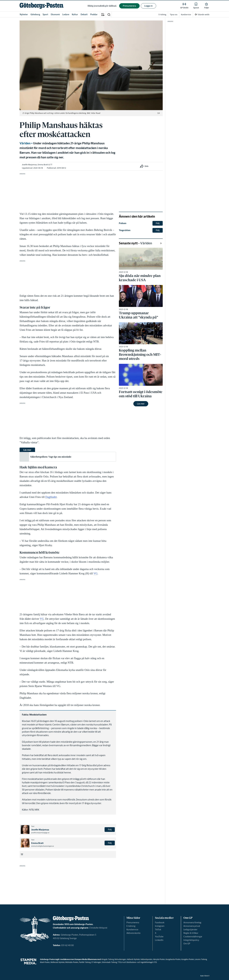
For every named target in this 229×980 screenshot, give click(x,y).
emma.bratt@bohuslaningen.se (43, 846)
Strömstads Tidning (109, 962)
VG (95, 573)
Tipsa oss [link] (174, 15)
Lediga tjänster (190, 929)
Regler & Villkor (191, 933)
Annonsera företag (192, 922)
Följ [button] (110, 829)
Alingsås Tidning (107, 959)
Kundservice (132, 929)
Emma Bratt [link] (43, 165)
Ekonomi (55, 14)
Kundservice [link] (186, 15)
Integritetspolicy (191, 940)
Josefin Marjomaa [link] (29, 165)
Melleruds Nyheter (58, 962)
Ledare (66, 14)
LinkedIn (159, 940)
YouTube (159, 936)
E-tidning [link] (162, 15)
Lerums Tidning (201, 959)
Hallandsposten (146, 959)
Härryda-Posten (159, 959)
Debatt (84, 14)
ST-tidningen (96, 962)
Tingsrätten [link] (125, 230)
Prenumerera (133, 922)
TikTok (158, 929)
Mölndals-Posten (72, 962)
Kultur (75, 14)
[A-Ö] (103, 14)
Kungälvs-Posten (188, 959)
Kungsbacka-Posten (173, 959)
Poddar (94, 14)
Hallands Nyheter (133, 959)
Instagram (160, 926)
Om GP (187, 944)
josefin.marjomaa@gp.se (40, 833)
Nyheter (24, 14)
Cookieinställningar (193, 936)
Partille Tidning (85, 962)
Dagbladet (51, 497)
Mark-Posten (45, 962)
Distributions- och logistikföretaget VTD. (142, 962)
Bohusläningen (120, 959)
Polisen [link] (123, 223)
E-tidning (131, 926)
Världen (25, 143)
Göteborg (35, 14)
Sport (45, 14)
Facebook (160, 922)
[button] (109, 14)
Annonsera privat (192, 926)
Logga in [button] (148, 6)
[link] (41, 6)
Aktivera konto (133, 933)
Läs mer (141, 404)
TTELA (120, 962)
